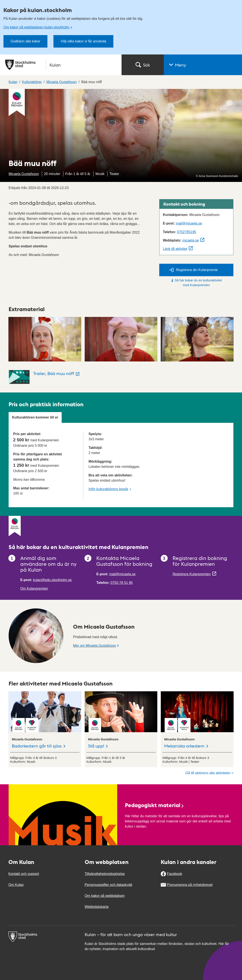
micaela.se (190, 240)
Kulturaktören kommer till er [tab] (35, 417)
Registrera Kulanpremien (192, 574)
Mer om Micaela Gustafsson (94, 646)
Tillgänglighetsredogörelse (105, 874)
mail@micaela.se (189, 223)
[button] (203, 65)
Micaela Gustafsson (24, 174)
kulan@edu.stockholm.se (52, 580)
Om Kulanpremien (34, 588)
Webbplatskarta (97, 907)
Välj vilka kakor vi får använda (83, 41)
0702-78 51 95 (122, 583)
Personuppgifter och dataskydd (109, 885)
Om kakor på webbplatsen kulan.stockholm (37, 27)
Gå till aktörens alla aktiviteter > (209, 773)
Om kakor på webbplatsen (105, 896)
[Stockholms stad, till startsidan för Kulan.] (61, 65)
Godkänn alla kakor (25, 41)
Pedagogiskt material (155, 805)
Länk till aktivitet (175, 249)
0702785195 (187, 232)
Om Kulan (16, 885)
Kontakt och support (24, 874)
